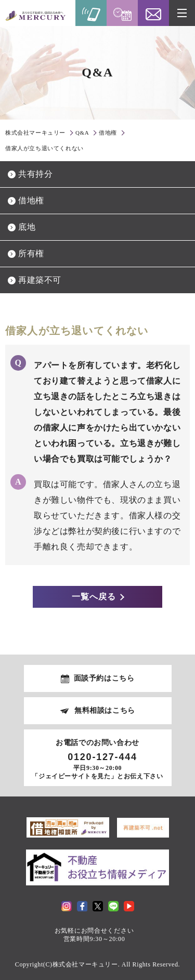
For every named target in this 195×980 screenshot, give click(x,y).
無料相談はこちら (105, 710)
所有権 (31, 253)
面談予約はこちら (104, 678)
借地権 (31, 200)
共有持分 (35, 174)
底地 (27, 227)
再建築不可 (40, 280)
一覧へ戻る (94, 597)
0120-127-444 (102, 757)
